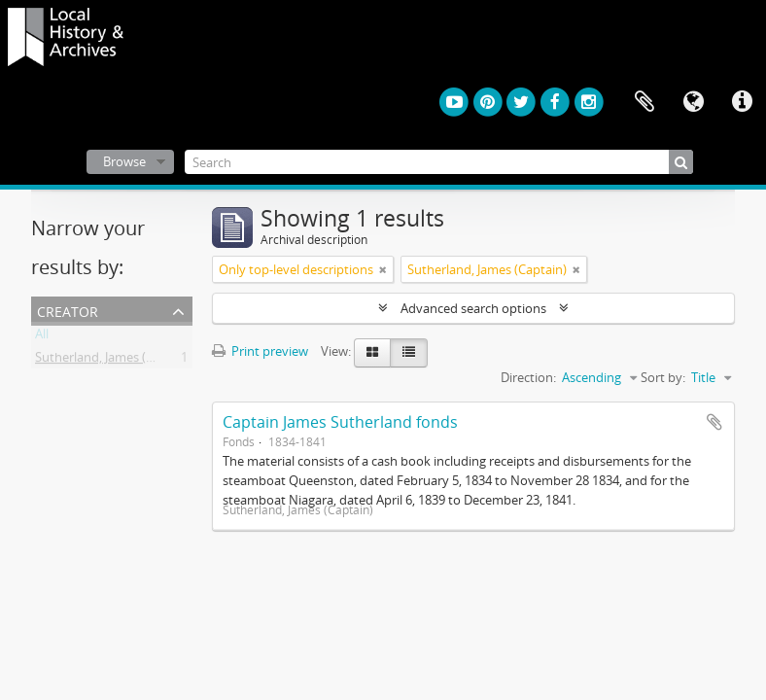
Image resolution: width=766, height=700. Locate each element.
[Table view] (409, 353)
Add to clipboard (714, 422)
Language (693, 102)
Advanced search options (473, 308)
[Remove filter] (383, 269)
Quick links (742, 102)
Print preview (260, 351)
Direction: (528, 377)
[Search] (439, 162)
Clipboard (644, 102)
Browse (124, 161)
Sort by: (663, 377)
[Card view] (372, 353)
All (42, 337)
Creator (68, 310)
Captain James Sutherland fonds (340, 422)
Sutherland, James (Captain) (115, 361)
